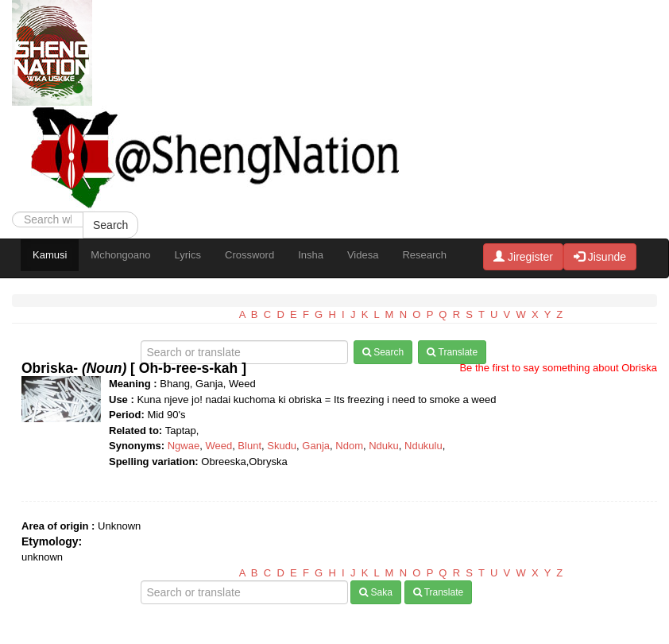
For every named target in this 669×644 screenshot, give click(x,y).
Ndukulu (423, 446)
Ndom (349, 446)
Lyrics (188, 255)
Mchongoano (120, 255)
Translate (452, 352)
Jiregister (523, 257)
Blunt (249, 446)
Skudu (282, 446)
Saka (376, 592)
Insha (311, 255)
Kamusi (50, 255)
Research (424, 255)
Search (110, 225)
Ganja (316, 446)
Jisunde (600, 257)
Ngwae (184, 446)
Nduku (384, 446)
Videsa (363, 255)
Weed (218, 446)
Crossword (249, 255)
